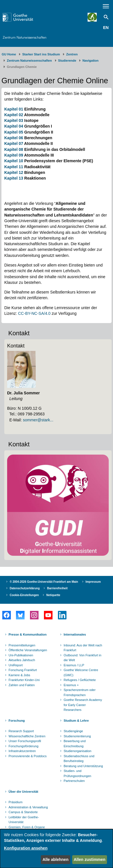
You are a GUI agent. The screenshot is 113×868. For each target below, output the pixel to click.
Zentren (72, 54)
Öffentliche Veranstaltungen (28, 650)
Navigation (90, 61)
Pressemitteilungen (22, 645)
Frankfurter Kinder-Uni (24, 680)
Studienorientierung (77, 736)
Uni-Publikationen (21, 655)
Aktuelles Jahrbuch (22, 660)
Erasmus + (71, 685)
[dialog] (56, 849)
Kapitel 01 (14, 109)
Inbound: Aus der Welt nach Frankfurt (83, 648)
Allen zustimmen (89, 859)
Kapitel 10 (14, 161)
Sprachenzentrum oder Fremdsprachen (80, 692)
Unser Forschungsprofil (25, 741)
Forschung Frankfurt (23, 670)
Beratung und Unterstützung (83, 766)
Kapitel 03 (14, 120)
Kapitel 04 (14, 126)
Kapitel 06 (14, 138)
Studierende (67, 61)
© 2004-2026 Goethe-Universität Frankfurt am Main (44, 582)
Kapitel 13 (14, 178)
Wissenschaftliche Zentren (27, 736)
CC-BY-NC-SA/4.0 (34, 313)
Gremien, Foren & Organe (27, 827)
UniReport (16, 665)
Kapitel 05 (14, 132)
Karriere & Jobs (19, 675)
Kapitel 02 (14, 115)
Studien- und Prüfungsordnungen (77, 773)
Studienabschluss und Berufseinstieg (79, 759)
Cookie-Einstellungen (24, 595)
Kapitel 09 (14, 155)
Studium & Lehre (76, 721)
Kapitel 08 (14, 149)
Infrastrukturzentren (22, 751)
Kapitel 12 (14, 172)
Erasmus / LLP (74, 665)
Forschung (17, 721)
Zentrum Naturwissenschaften (25, 37)
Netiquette (53, 595)
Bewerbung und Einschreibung (75, 744)
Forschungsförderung (24, 746)
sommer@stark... (38, 420)
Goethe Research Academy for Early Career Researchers (83, 705)
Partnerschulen (74, 781)
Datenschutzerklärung (25, 588)
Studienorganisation (77, 751)
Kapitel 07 (14, 143)
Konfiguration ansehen (26, 848)
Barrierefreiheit (57, 588)
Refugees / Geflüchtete (80, 680)
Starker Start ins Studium (41, 54)
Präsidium (16, 802)
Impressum (93, 582)
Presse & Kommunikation (28, 634)
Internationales (75, 634)
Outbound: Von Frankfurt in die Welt (82, 658)
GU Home (9, 54)
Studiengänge (73, 731)
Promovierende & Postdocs (28, 756)
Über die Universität (23, 792)
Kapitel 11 (14, 167)
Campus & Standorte (23, 812)
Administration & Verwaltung (28, 807)
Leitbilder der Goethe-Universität (24, 820)
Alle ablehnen (56, 859)
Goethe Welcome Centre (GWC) (81, 673)
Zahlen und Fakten (22, 685)
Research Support (21, 731)
